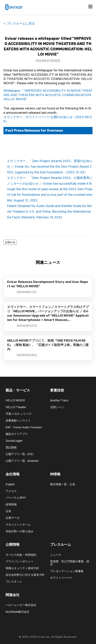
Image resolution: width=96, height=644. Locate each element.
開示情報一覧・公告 (63, 484)
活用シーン (57, 407)
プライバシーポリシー (20, 561)
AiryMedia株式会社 (18, 612)
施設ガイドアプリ (17, 434)
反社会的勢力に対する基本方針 (25, 575)
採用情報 (11, 504)
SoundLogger (14, 441)
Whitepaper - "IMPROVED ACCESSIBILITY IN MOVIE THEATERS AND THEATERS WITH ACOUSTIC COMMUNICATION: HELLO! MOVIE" (48, 95)
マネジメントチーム (18, 525)
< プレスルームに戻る (19, 23)
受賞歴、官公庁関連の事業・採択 (70, 563)
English (10, 484)
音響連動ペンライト (18, 421)
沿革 (8, 511)
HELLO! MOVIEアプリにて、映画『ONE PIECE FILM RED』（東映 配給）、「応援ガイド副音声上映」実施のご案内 (48, 345)
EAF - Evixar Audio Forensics (24, 427)
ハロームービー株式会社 (21, 605)
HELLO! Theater (16, 407)
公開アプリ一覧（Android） (23, 461)
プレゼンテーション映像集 (67, 571)
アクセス (11, 491)
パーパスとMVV (16, 498)
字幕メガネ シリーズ (19, 414)
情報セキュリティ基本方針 (22, 568)
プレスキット (14, 582)
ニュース (56, 555)
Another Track (59, 400)
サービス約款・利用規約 (21, 555)
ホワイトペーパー (61, 578)
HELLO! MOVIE (15, 400)
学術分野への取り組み (20, 531)
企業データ (13, 518)
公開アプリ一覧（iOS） (20, 454)
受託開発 (11, 447)
